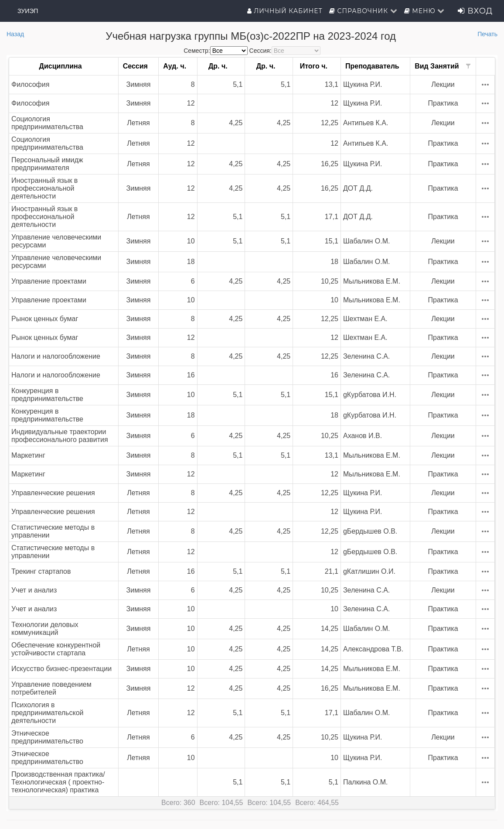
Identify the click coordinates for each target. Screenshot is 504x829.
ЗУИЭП (28, 11)
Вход (475, 11)
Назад (15, 34)
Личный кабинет (285, 11)
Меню (425, 11)
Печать (487, 34)
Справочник (363, 11)
